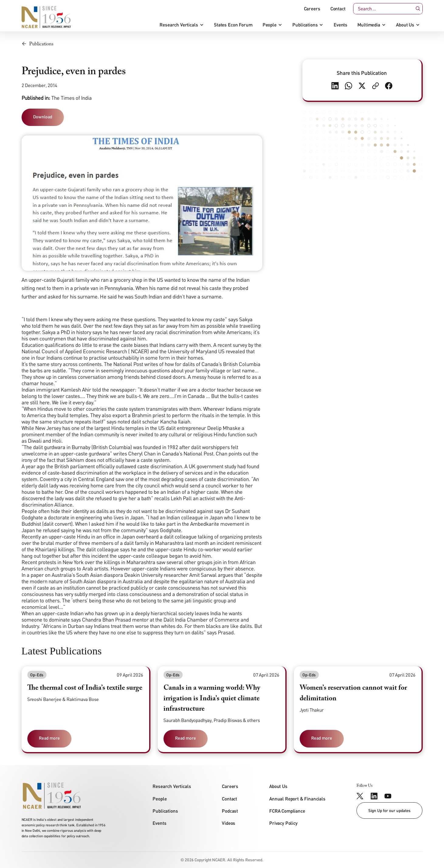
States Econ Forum (233, 25)
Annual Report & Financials (297, 799)
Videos (229, 823)
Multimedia (369, 25)
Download (43, 117)
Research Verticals (179, 25)
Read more (49, 738)
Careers (312, 9)
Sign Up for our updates (389, 810)
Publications (305, 25)
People (270, 25)
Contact (338, 9)
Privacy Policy (283, 823)
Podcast (230, 811)
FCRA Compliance (287, 811)
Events (341, 25)
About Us (405, 25)
